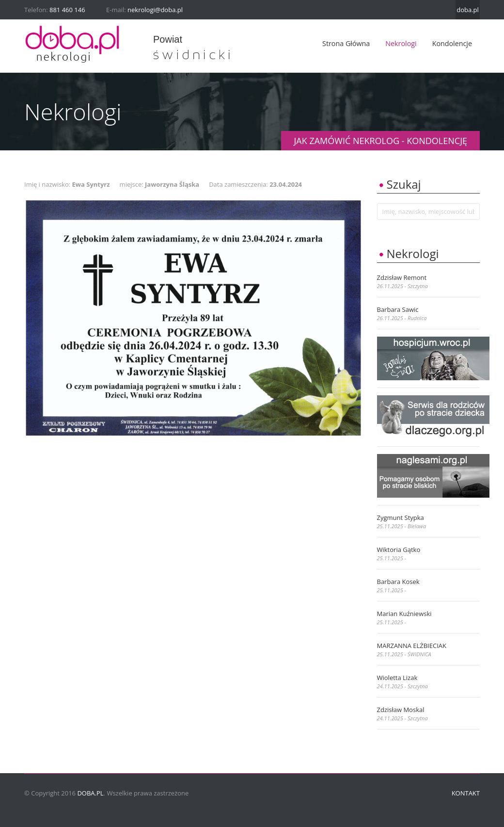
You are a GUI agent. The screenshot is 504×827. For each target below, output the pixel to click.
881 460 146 (67, 10)
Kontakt (466, 793)
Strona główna (346, 43)
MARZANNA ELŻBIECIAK (412, 646)
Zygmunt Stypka (401, 518)
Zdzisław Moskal (401, 710)
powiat (168, 39)
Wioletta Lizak (397, 678)
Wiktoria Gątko (399, 550)
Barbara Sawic (398, 309)
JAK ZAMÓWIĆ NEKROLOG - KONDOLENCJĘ (380, 141)
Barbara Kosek (398, 582)
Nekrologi (401, 43)
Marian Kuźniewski (404, 614)
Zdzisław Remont (402, 277)
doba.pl (468, 10)
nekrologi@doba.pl (155, 10)
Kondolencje (452, 43)
